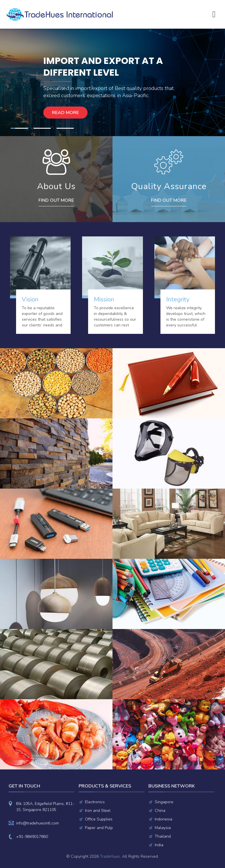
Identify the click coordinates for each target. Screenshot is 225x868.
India (159, 845)
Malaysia (163, 828)
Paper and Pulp (99, 828)
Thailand (163, 836)
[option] (113, 82)
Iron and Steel (98, 811)
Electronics (95, 802)
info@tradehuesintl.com (37, 823)
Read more (65, 113)
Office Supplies (99, 819)
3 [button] (65, 128)
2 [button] (42, 128)
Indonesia (163, 819)
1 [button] (19, 128)
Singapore (164, 802)
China (160, 811)
